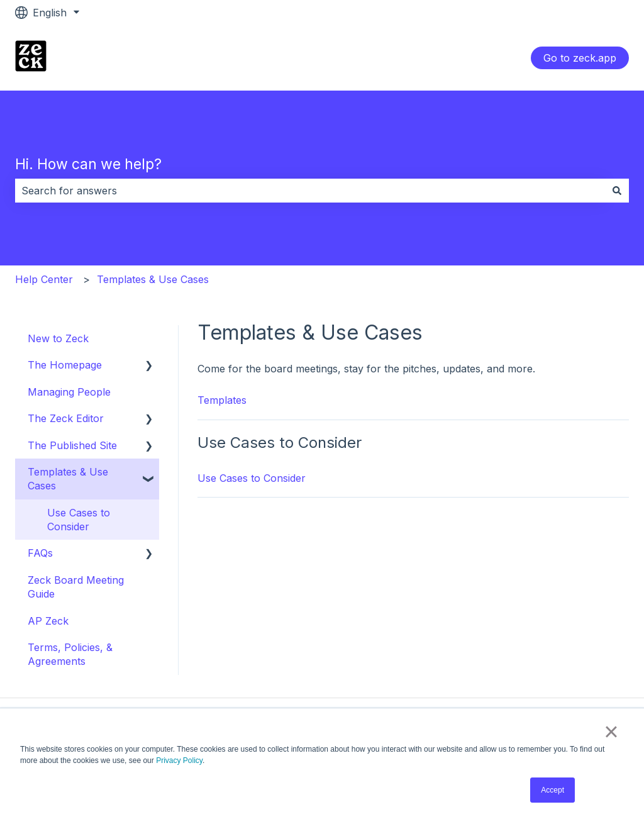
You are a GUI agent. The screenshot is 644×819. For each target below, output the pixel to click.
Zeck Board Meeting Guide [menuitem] (76, 587)
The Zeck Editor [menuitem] (66, 418)
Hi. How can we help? (88, 164)
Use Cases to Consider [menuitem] (79, 520)
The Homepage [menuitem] (65, 365)
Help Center (44, 279)
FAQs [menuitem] (40, 553)
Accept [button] (552, 790)
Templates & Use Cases (153, 279)
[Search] (617, 191)
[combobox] (310, 191)
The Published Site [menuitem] (72, 445)
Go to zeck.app (580, 58)
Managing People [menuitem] (69, 392)
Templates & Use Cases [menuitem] (68, 479)
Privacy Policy (179, 760)
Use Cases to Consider (252, 478)
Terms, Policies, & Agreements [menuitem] (70, 654)
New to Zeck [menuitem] (58, 338)
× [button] (611, 732)
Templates (222, 400)
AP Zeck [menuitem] (48, 621)
